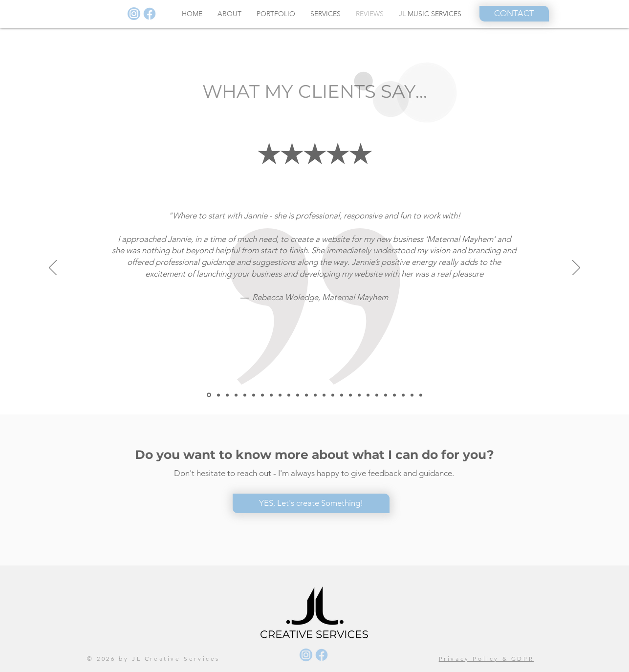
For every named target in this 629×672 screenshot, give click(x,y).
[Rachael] (342, 395)
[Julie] (377, 395)
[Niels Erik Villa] (315, 395)
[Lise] (394, 395)
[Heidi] (368, 395)
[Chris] (403, 395)
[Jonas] (350, 395)
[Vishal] (324, 395)
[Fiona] (271, 395)
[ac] (227, 395)
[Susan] (298, 395)
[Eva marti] (359, 395)
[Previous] (53, 268)
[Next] (576, 268)
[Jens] (262, 395)
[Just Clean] (289, 395)
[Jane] (421, 395)
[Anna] (412, 395)
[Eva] (333, 395)
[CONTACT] (514, 14)
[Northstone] (218, 395)
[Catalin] (245, 395)
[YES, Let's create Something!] (311, 503)
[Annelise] (236, 395)
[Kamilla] (386, 395)
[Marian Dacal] (306, 395)
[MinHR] (280, 395)
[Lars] (254, 395)
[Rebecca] (209, 395)
